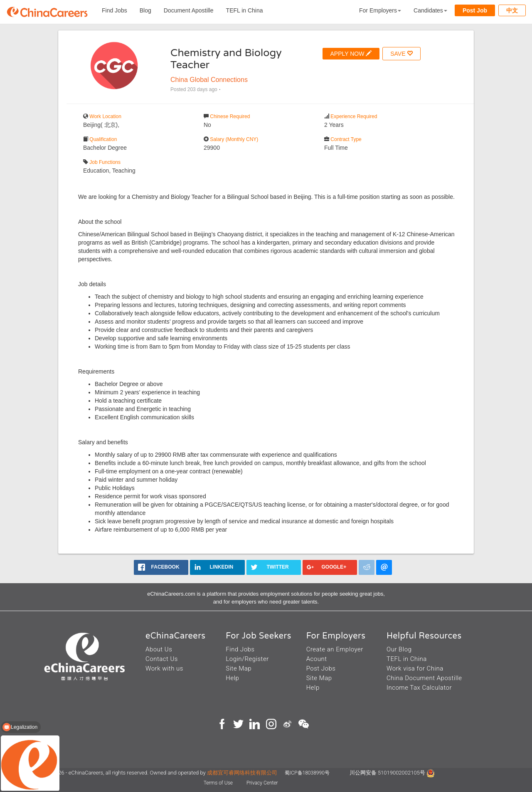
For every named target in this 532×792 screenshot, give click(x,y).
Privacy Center (262, 783)
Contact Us (162, 659)
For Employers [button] (380, 10)
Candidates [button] (430, 10)
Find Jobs (115, 10)
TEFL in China (245, 10)
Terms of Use (219, 783)
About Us (159, 649)
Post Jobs (321, 668)
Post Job (475, 10)
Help (232, 678)
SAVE (401, 53)
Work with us (164, 668)
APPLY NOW (351, 53)
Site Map (239, 668)
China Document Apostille (424, 678)
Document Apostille (189, 10)
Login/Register (247, 659)
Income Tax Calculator (419, 688)
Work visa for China (415, 668)
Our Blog (399, 649)
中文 (512, 10)
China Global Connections (209, 80)
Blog (145, 10)
